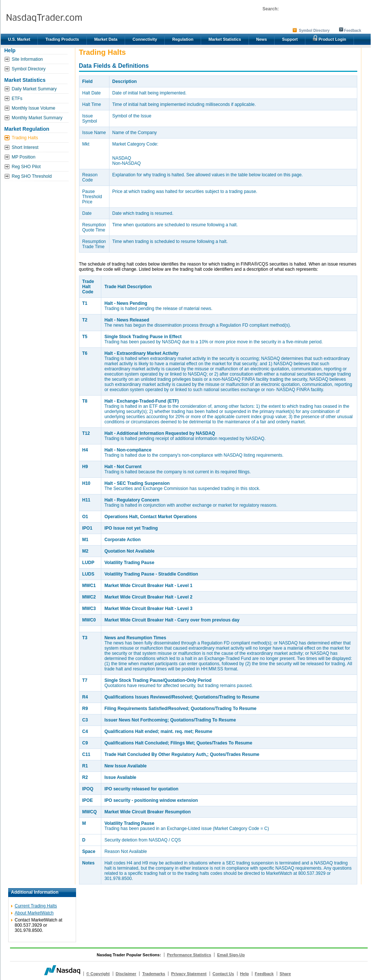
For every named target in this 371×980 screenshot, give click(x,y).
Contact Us (223, 974)
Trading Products (62, 39)
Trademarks (154, 974)
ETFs (17, 99)
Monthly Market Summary (37, 118)
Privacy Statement (189, 974)
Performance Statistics (189, 955)
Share (285, 974)
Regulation (183, 39)
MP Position (24, 157)
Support (290, 39)
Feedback (352, 31)
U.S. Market (19, 39)
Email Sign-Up (231, 955)
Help (244, 974)
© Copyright (98, 974)
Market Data (106, 39)
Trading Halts (25, 138)
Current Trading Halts (36, 906)
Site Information (27, 59)
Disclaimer (126, 974)
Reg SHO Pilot (26, 167)
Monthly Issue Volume (34, 108)
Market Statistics (225, 39)
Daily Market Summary (34, 89)
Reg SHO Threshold (32, 176)
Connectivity (145, 39)
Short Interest (25, 147)
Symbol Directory (314, 31)
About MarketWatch (34, 913)
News (262, 39)
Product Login (329, 38)
